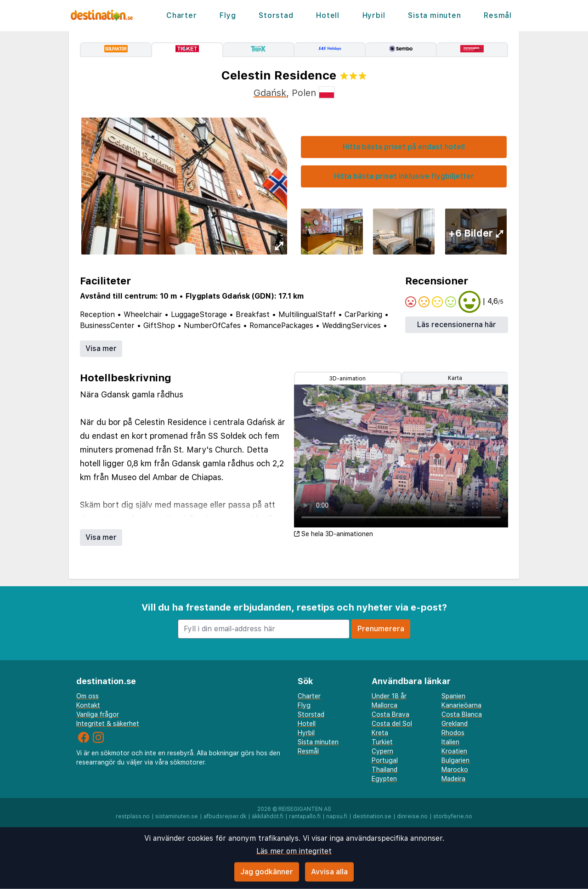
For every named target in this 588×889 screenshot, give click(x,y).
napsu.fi (337, 816)
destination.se (372, 816)
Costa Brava (390, 714)
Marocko (455, 770)
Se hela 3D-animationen (334, 534)
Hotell (328, 15)
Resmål (498, 15)
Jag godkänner (267, 872)
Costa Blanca (462, 714)
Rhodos (453, 733)
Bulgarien (455, 760)
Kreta (380, 733)
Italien (450, 742)
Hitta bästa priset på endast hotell (404, 147)
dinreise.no (412, 816)
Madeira (453, 779)
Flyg (228, 15)
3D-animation (348, 379)
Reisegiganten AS (305, 809)
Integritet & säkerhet (108, 724)
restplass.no (133, 816)
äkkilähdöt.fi (268, 816)
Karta (455, 378)
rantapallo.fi (305, 816)
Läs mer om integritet (294, 851)
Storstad (276, 15)
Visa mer (101, 348)
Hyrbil (374, 15)
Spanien (453, 696)
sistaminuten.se (177, 816)
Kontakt (88, 705)
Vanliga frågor (98, 714)
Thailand (384, 770)
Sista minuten (434, 15)
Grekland (455, 724)
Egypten (384, 779)
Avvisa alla (329, 872)
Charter (182, 15)
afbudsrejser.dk (225, 816)
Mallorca (384, 705)
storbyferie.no (453, 816)
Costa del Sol (392, 724)
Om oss (88, 696)
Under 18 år (389, 696)
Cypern (382, 751)
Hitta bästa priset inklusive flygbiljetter (404, 176)
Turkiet (382, 742)
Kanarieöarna (461, 705)
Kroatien (454, 751)
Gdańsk (270, 93)
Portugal (385, 760)
